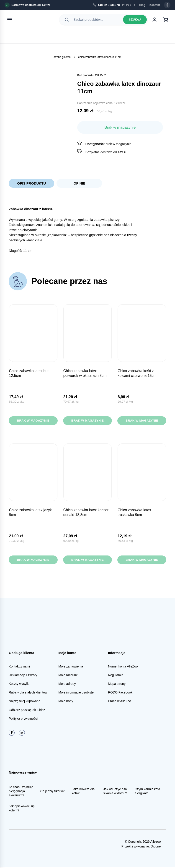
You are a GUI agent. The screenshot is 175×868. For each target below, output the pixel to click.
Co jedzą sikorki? (53, 792)
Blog (142, 5)
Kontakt (155, 5)
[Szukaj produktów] (97, 21)
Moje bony (66, 702)
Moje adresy (67, 685)
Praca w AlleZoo (120, 702)
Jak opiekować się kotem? (22, 809)
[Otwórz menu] (10, 21)
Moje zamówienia (71, 667)
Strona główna (62, 57)
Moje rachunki (68, 676)
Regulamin (116, 676)
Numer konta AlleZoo (123, 667)
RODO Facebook (120, 693)
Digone (156, 847)
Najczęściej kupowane (24, 702)
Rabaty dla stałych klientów (28, 693)
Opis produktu (32, 183)
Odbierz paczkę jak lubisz (27, 711)
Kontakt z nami (19, 667)
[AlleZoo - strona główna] (32, 21)
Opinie (79, 183)
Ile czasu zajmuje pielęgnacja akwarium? (21, 792)
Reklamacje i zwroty (23, 676)
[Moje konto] (154, 21)
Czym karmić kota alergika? (147, 792)
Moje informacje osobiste (76, 693)
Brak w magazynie (33, 421)
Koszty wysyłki (19, 685)
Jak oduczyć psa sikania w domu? (115, 792)
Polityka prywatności (23, 719)
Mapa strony (117, 685)
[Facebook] (167, 5)
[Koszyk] (165, 21)
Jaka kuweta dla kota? (83, 792)
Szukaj (135, 21)
